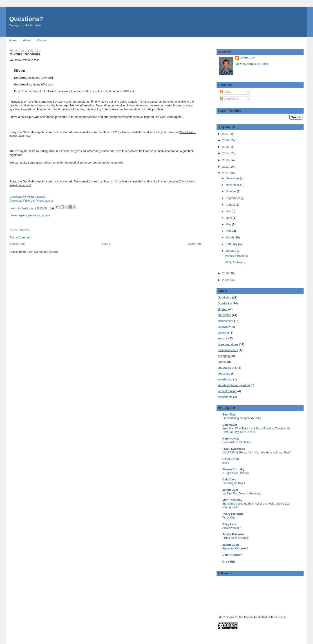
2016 (226, 140)
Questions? (26, 19)
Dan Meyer (230, 425)
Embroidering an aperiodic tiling (242, 418)
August (231, 205)
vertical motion (227, 391)
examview (224, 327)
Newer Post (17, 244)
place (226, 463)
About (27, 40)
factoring (223, 333)
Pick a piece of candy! (236, 538)
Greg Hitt (229, 562)
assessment (225, 321)
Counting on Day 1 (234, 483)
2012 (226, 167)
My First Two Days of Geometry (242, 494)
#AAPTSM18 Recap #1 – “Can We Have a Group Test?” (257, 453)
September (233, 198)
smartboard (225, 379)
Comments (229, 99)
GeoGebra (34, 215)
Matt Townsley (232, 500)
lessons (223, 338)
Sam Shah (229, 414)
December (233, 178)
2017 (226, 134)
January (231, 251)
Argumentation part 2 (235, 548)
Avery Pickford (233, 514)
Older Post (195, 244)
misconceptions (228, 350)
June (229, 218)
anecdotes (224, 315)
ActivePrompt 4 (232, 528)
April (229, 231)
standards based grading (234, 385)
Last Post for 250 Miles (237, 442)
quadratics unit (227, 368)
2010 (226, 273)
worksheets (225, 397)
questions (224, 374)
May (229, 224)
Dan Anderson (232, 555)
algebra (23, 215)
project (222, 362)
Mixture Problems (236, 256)
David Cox (247, 58)
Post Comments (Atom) (43, 252)
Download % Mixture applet (27, 197)
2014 (226, 153)
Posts (226, 92)
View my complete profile (252, 64)
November (233, 185)
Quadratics (225, 303)
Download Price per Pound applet (31, 201)
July (229, 211)
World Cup (229, 518)
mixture (46, 215)
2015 (226, 147)
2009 (226, 280)
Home (13, 40)
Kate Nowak (231, 439)
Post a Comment (20, 237)
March (230, 237)
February (232, 244)
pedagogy (224, 356)
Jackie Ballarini (233, 534)
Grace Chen (231, 459)
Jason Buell (231, 545)
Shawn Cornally (233, 469)
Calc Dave (229, 479)
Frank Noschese (234, 449)
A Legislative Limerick (236, 473)
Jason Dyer (230, 490)
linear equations (228, 344)
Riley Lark (229, 524)
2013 (226, 160)
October (231, 191)
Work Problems (235, 262)
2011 (226, 173)
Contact (42, 40)
